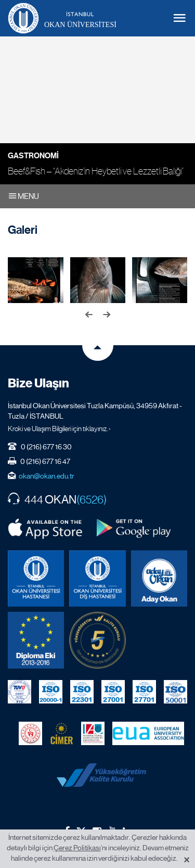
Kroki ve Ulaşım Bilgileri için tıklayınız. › (59, 429)
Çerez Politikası (77, 848)
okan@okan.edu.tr (47, 476)
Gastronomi (33, 156)
